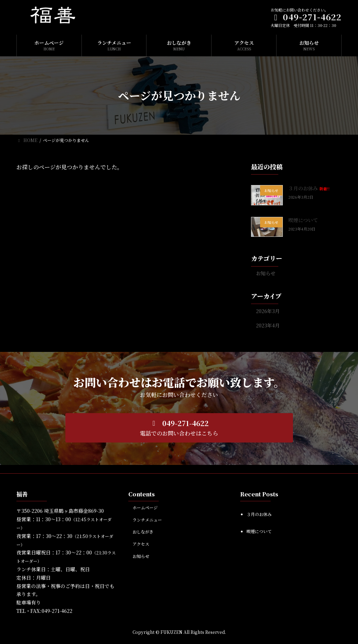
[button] (179, 428)
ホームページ (145, 507)
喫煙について (303, 220)
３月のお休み (309, 188)
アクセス (141, 544)
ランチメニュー (147, 520)
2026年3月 (268, 311)
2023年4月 (268, 325)
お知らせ (266, 273)
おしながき (143, 532)
